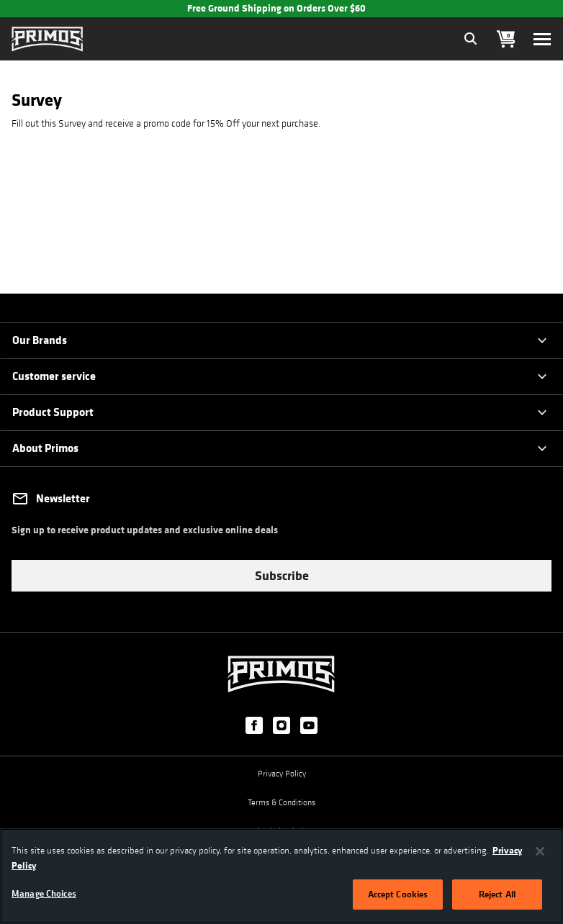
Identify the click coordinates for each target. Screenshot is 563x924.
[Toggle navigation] (542, 39)
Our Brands (40, 340)
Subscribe (282, 575)
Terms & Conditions (281, 800)
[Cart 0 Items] (506, 39)
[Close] (540, 851)
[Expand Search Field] (471, 39)
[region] (281, 876)
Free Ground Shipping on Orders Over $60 (276, 8)
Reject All (497, 894)
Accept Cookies (398, 894)
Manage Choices (44, 893)
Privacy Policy (282, 771)
